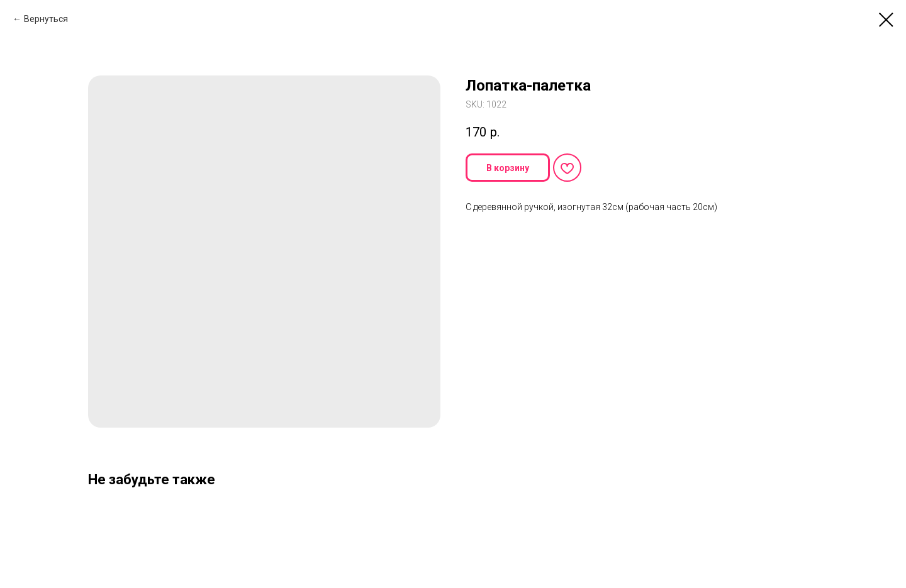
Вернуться (46, 19)
